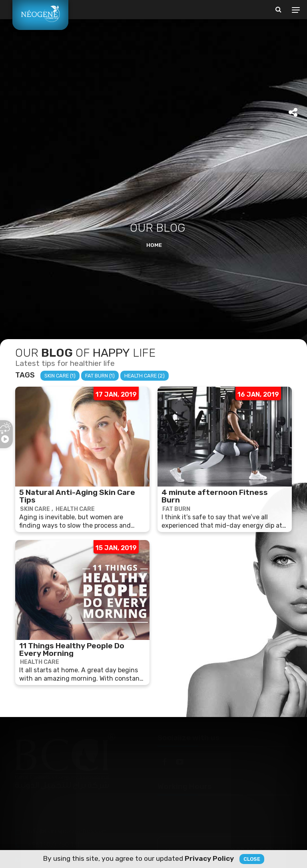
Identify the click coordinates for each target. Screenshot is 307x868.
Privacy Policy (209, 858)
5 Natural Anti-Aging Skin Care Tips (77, 496)
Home (154, 245)
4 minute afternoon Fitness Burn (215, 496)
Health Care (75, 509)
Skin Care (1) (60, 376)
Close (252, 859)
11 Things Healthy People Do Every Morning (72, 650)
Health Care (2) (145, 376)
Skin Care (35, 509)
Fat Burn (176, 509)
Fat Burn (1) (100, 376)
